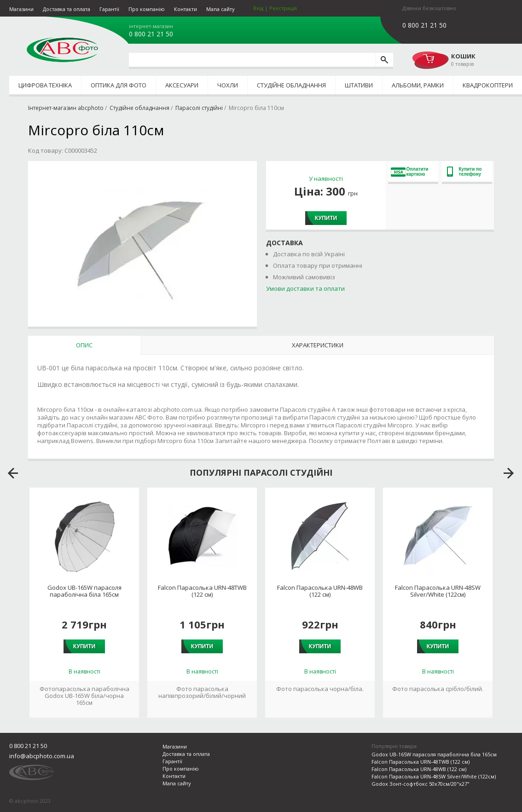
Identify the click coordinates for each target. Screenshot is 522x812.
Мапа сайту (220, 9)
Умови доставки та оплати (305, 288)
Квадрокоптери (488, 85)
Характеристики (318, 345)
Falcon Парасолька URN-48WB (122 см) (320, 591)
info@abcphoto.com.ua (42, 756)
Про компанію (147, 9)
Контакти (186, 9)
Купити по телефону (464, 172)
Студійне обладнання (291, 85)
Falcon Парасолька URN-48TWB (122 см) (202, 591)
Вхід (258, 8)
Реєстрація (283, 8)
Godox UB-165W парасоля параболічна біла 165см (84, 591)
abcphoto (62, 50)
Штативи (359, 85)
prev (13, 473)
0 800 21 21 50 (151, 34)
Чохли (228, 85)
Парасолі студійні (199, 108)
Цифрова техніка (45, 85)
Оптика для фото (119, 85)
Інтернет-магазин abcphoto (66, 108)
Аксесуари (182, 85)
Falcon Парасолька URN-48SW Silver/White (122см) (438, 591)
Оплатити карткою (410, 172)
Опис (84, 345)
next (509, 473)
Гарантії (109, 9)
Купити (326, 218)
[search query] (252, 60)
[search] (384, 60)
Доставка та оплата (67, 9)
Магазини (21, 9)
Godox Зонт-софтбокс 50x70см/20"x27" (420, 784)
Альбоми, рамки (418, 85)
